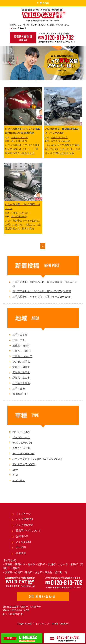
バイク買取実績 (25, 525)
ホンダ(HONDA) (19, 141)
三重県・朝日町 (21, 346)
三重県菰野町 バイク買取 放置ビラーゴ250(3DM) (41, 297)
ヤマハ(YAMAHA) (22, 443)
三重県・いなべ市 (20, 137)
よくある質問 (23, 542)
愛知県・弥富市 (21, 367)
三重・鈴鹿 (19, 389)
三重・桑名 (19, 340)
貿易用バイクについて (28, 531)
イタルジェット (21, 437)
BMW (15, 470)
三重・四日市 (20, 335)
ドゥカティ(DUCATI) (24, 464)
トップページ (23, 514)
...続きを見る (27, 153)
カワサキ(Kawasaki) (60, 141)
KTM (15, 475)
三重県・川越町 (21, 351)
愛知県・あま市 (21, 378)
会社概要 (21, 547)
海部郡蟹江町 (20, 394)
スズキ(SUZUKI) (21, 448)
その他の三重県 (21, 362)
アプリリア (19, 480)
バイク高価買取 (25, 519)
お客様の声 (22, 536)
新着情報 (21, 553)
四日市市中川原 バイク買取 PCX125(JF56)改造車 (42, 291)
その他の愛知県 (21, 383)
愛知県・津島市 (21, 372)
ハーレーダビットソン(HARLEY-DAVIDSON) (37, 459)
